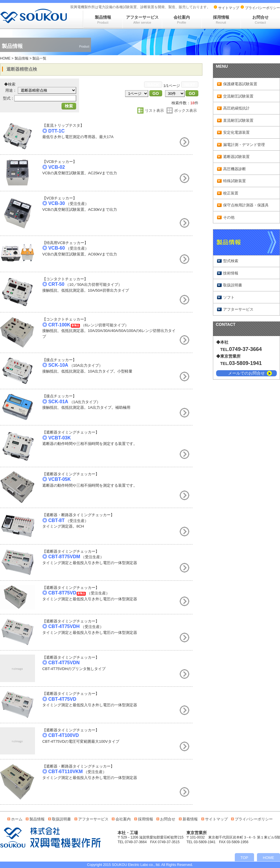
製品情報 (103, 20)
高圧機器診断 (235, 169)
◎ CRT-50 (53, 284)
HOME (5, 58)
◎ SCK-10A (55, 365)
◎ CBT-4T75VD (59, 699)
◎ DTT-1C (53, 131)
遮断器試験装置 (236, 157)
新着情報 (190, 819)
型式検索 (231, 261)
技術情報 (231, 273)
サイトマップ (229, 8)
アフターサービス (142, 20)
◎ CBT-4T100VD (61, 735)
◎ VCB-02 (54, 167)
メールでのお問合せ (246, 373)
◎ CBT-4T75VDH (61, 626)
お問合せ (260, 20)
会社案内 (182, 20)
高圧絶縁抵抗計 (236, 108)
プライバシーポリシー (262, 8)
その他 (229, 217)
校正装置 (231, 193)
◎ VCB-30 (54, 203)
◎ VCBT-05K (57, 479)
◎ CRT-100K (56, 325)
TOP (245, 858)
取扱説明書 (233, 285)
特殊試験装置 (235, 181)
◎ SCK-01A (55, 402)
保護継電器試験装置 (240, 84)
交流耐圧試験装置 (238, 96)
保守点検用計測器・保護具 (246, 205)
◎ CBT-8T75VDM (61, 557)
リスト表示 (154, 111)
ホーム (17, 819)
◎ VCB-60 (54, 248)
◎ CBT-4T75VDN (61, 663)
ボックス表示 (185, 111)
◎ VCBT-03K (57, 438)
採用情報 (221, 20)
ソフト (229, 297)
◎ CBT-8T (53, 520)
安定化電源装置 (236, 132)
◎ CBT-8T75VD (59, 593)
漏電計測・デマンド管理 (244, 145)
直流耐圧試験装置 (238, 120)
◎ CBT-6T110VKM (63, 772)
